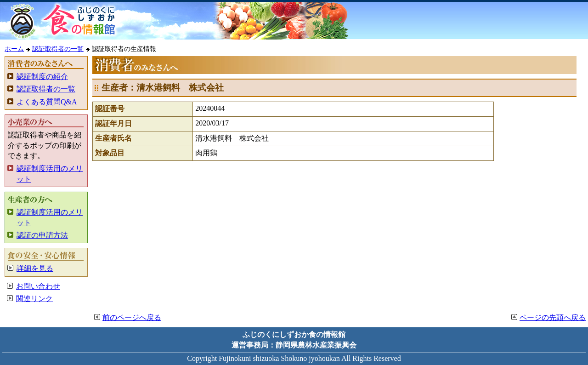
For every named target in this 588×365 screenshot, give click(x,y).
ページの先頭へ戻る (553, 317)
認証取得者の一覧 (58, 49)
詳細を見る (35, 268)
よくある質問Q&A (47, 102)
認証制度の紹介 (42, 77)
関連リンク (34, 299)
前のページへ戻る (132, 317)
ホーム (14, 49)
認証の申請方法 (42, 235)
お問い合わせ (38, 286)
